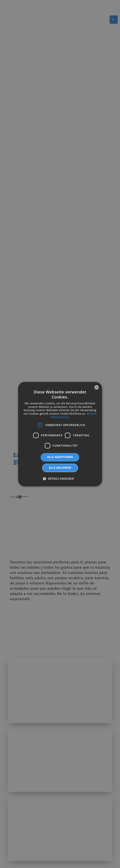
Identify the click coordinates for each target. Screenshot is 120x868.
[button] (60, 479)
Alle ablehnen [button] (60, 468)
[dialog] (60, 434)
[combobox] (97, 387)
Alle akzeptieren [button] (60, 457)
